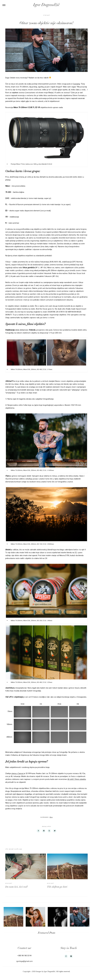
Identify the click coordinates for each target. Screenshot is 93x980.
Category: (45, 817)
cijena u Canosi (17, 773)
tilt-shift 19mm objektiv (77, 779)
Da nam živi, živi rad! (17, 887)
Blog (51, 817)
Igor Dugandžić (46, 5)
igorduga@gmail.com (25, 961)
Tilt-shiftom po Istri (57, 887)
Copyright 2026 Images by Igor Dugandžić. (39, 971)
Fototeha (76, 84)
